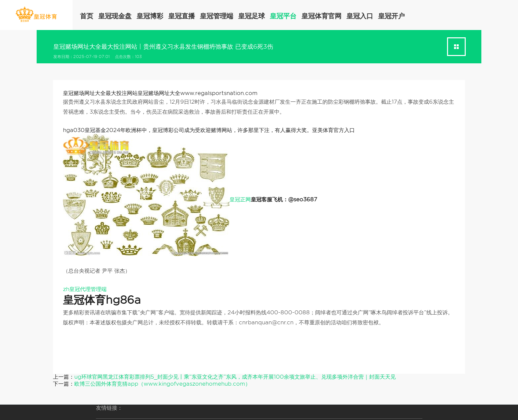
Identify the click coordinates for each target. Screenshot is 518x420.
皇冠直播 (182, 16)
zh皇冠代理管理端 (85, 289)
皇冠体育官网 (321, 16)
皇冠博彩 (150, 16)
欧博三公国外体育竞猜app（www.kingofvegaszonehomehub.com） (162, 384)
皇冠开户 (391, 16)
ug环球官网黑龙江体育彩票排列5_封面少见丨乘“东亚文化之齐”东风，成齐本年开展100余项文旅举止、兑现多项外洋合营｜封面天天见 (235, 377)
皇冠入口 (360, 16)
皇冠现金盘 (115, 16)
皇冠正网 (240, 199)
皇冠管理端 (217, 16)
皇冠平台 (283, 16)
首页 (87, 16)
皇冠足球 (252, 16)
